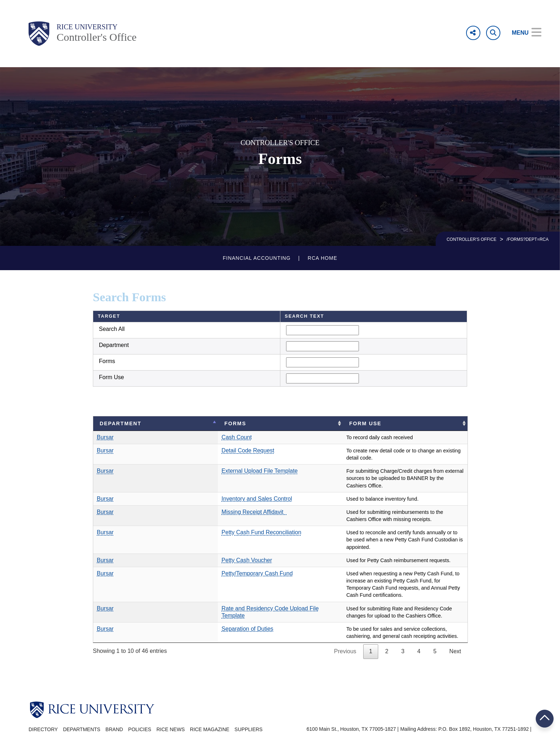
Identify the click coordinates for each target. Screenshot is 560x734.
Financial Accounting (257, 258)
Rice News (171, 700)
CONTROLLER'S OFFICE (471, 239)
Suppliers (249, 700)
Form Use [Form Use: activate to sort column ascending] (326, 423)
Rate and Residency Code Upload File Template (221, 579)
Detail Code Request (186, 450)
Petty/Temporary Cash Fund (195, 552)
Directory (43, 700)
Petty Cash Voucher (185, 538)
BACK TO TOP (545, 718)
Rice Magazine (210, 700)
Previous (345, 623)
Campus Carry (515, 708)
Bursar (105, 437)
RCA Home (323, 258)
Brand (114, 700)
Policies (140, 700)
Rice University (87, 27)
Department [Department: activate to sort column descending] (121, 423)
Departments (82, 700)
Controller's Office (96, 37)
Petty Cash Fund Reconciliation (199, 518)
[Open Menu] (522, 33)
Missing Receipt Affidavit (192, 498)
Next (455, 623)
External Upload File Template (198, 464)
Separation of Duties (186, 600)
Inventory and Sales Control (195, 484)
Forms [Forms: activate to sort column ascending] (173, 423)
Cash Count (175, 437)
